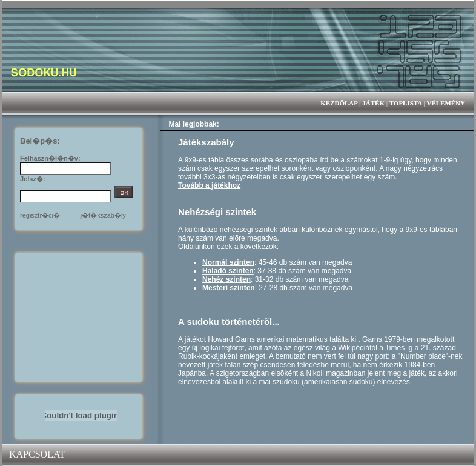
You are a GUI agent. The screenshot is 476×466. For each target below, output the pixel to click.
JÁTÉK (373, 103)
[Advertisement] (81, 316)
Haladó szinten (228, 271)
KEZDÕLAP (339, 103)
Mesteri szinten (229, 288)
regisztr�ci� (40, 215)
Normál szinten (228, 262)
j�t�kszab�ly (103, 215)
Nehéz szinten (226, 279)
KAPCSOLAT (37, 454)
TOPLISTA (406, 103)
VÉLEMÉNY (446, 103)
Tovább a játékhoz (209, 185)
